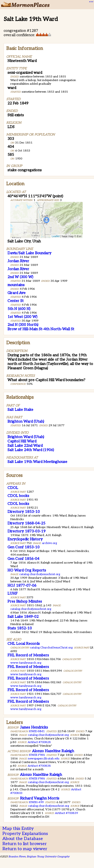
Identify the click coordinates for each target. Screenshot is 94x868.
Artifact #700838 (39, 766)
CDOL (13, 488)
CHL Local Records (24, 644)
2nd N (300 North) (23, 325)
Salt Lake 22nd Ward (25, 446)
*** (91, 3)
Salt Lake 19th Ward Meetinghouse (37, 462)
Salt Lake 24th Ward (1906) (31, 450)
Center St (16, 301)
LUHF (13, 593)
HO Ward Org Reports (27, 570)
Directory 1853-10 (24, 512)
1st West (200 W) (22, 317)
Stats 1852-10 (20, 628)
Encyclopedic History (25, 539)
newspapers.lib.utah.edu (44, 759)
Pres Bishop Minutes (25, 601)
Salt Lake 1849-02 (23, 617)
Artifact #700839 (66, 813)
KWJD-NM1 (37, 731)
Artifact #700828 (39, 742)
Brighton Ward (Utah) (26, 421)
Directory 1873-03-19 (27, 531)
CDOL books (18, 496)
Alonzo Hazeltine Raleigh (53, 751)
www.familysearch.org (26, 663)
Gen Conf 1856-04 (23, 559)
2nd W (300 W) (20, 277)
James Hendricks (34, 727)
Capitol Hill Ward (22, 441)
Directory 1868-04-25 (26, 523)
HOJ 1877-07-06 (22, 586)
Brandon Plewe (17, 857)
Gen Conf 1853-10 (23, 547)
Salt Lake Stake (20, 410)
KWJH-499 (36, 802)
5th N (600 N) (19, 309)
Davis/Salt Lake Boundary (29, 253)
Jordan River (18, 261)
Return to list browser (25, 844)
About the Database (23, 839)
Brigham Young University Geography (48, 857)
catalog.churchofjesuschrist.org (40, 574)
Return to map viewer (25, 849)
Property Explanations (25, 834)
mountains (16, 285)
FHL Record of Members (28, 655)
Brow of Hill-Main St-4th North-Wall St (41, 329)
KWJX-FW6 (37, 755)
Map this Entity (18, 829)
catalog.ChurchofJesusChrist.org (51, 648)
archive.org (49, 543)
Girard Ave (17, 293)
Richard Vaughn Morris (40, 798)
